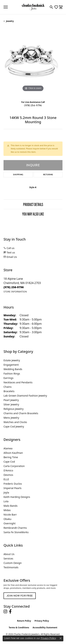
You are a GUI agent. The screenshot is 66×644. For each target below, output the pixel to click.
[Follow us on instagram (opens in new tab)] (5, 612)
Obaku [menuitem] (7, 519)
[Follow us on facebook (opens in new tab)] (10, 612)
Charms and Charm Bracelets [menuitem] (21, 413)
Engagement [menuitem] (11, 365)
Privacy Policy (42, 621)
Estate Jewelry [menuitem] (12, 360)
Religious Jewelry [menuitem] (13, 409)
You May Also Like (33, 214)
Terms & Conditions (19, 627)
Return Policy (24, 621)
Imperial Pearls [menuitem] (12, 488)
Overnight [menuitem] (10, 523)
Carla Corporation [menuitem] (14, 466)
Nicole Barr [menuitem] (10, 515)
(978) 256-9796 (33, 105)
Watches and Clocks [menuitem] (15, 422)
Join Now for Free (20, 596)
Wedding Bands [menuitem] (13, 369)
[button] (51, 7)
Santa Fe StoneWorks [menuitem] (16, 532)
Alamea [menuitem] (8, 448)
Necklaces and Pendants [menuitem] (18, 382)
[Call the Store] (14, 287)
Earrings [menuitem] (8, 378)
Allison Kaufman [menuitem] (13, 453)
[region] (33, 63)
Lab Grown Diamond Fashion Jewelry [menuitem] (25, 396)
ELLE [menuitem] (6, 479)
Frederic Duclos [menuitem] (13, 484)
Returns (48, 175)
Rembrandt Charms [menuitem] (15, 528)
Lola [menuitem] (6, 501)
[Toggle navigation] (6, 7)
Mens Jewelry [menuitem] (11, 418)
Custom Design (13, 563)
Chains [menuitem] (8, 387)
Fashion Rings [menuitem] (12, 374)
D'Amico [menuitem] (8, 470)
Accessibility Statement (45, 627)
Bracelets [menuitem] (9, 391)
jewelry (10, 21)
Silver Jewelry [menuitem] (11, 404)
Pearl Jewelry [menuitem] (11, 400)
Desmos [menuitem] (8, 475)
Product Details (33, 204)
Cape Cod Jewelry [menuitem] (14, 426)
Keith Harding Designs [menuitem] (17, 497)
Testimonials (11, 567)
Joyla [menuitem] (6, 492)
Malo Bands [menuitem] (10, 506)
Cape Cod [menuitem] (9, 462)
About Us (9, 554)
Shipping (18, 175)
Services (8, 558)
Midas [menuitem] (7, 510)
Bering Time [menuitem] (11, 457)
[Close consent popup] (61, 638)
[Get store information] (15, 292)
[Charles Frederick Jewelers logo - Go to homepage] (33, 7)
